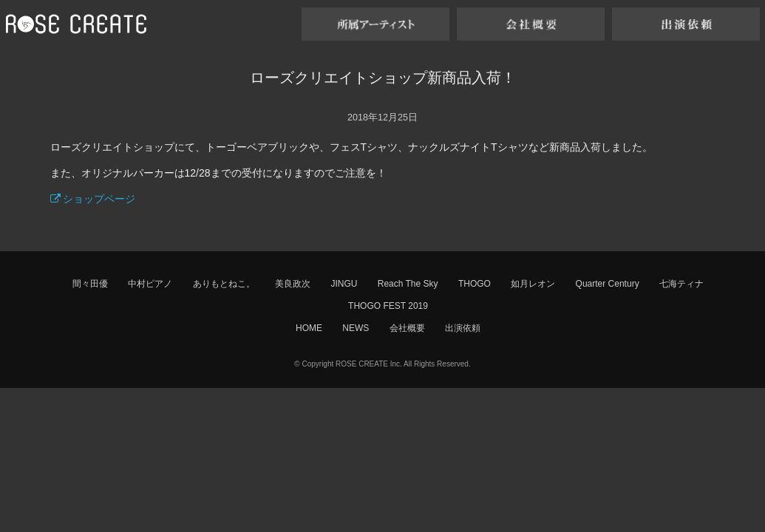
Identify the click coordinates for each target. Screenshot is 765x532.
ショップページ (93, 199)
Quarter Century (608, 284)
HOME (309, 328)
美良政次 (293, 284)
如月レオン (533, 284)
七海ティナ (681, 284)
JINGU (344, 284)
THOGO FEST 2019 (388, 306)
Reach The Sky (408, 284)
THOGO (475, 284)
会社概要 (407, 328)
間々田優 (90, 284)
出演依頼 (463, 328)
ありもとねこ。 (224, 284)
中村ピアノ (150, 284)
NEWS (356, 328)
